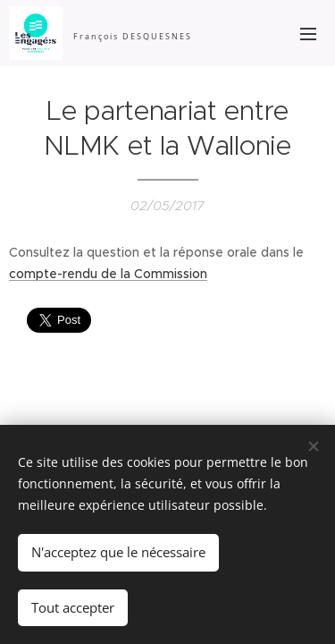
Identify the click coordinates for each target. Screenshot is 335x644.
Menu (308, 34)
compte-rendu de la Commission (108, 274)
